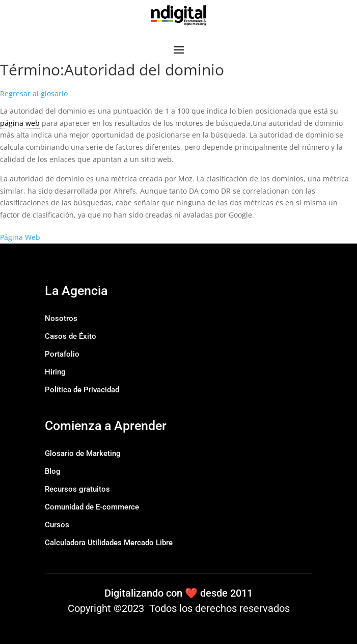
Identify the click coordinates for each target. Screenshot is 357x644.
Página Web (20, 237)
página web (20, 123)
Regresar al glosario (34, 93)
